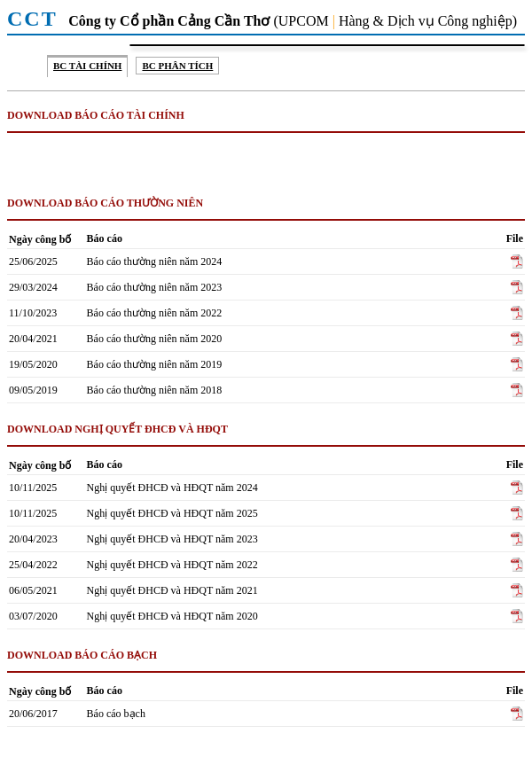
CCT (35, 19)
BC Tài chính (87, 66)
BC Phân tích (177, 66)
